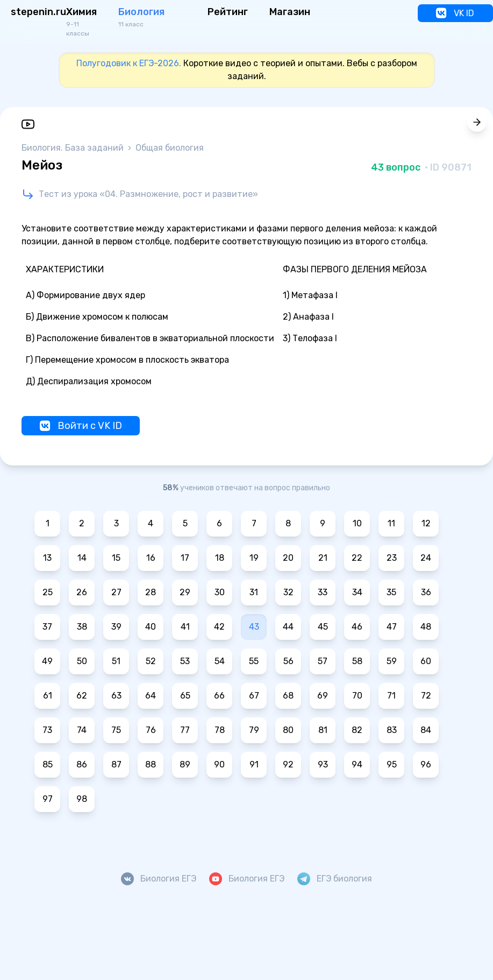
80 (288, 730)
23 (392, 558)
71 (391, 696)
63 (116, 696)
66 (219, 696)
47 (392, 627)
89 (185, 764)
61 (48, 696)
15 (116, 558)
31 (254, 592)
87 (116, 764)
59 (392, 661)
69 (323, 696)
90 (219, 764)
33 (323, 592)
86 (82, 764)
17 (185, 558)
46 (357, 627)
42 (219, 627)
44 (288, 627)
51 (116, 661)
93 (323, 764)
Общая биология (170, 148)
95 (392, 764)
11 (391, 523)
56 (288, 661)
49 (47, 661)
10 (357, 523)
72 (426, 696)
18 (220, 558)
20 (288, 558)
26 (82, 592)
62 (82, 696)
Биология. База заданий (74, 148)
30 (220, 592)
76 (151, 730)
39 (116, 627)
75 (116, 730)
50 (82, 661)
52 (151, 661)
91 (254, 764)
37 (47, 627)
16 (151, 558)
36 (426, 592)
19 (254, 558)
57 (323, 661)
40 (151, 627)
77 (185, 730)
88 (151, 764)
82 (357, 730)
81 (323, 730)
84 (426, 730)
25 (48, 592)
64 (151, 696)
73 (47, 730)
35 (391, 592)
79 (254, 730)
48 (426, 627)
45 (323, 627)
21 (323, 558)
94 (357, 764)
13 (47, 558)
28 (151, 592)
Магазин (290, 12)
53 (185, 661)
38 (82, 627)
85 (48, 764)
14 (82, 558)
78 (220, 730)
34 (357, 592)
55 (254, 661)
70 (357, 696)
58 (357, 661)
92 (288, 764)
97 (48, 799)
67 (254, 696)
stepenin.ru (38, 12)
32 (288, 592)
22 (357, 558)
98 (82, 799)
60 (426, 661)
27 (116, 592)
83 (392, 730)
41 (185, 627)
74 (82, 730)
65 (185, 696)
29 (185, 592)
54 (220, 661)
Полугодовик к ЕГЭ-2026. (129, 63)
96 (426, 764)
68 (288, 696)
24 (426, 558)
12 (426, 523)
